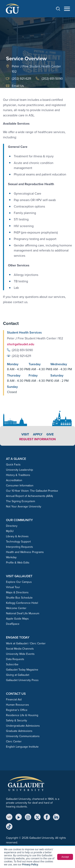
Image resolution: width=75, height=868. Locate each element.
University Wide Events (20, 654)
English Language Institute (22, 747)
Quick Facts (13, 465)
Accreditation (14, 480)
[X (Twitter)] (37, 817)
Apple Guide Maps (17, 619)
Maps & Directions (17, 592)
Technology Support (18, 542)
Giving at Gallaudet (18, 675)
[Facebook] (47, 817)
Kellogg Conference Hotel (22, 603)
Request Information (37, 439)
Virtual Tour (13, 587)
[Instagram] (28, 817)
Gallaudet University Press (22, 680)
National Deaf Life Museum (23, 613)
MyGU (10, 531)
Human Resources (17, 705)
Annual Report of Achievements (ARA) (29, 496)
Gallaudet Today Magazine (22, 670)
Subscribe (12, 664)
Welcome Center (16, 608)
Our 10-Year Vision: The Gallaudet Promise (32, 491)
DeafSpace (13, 624)
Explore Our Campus (19, 582)
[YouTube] (19, 817)
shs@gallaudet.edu (21, 344)
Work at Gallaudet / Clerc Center (26, 643)
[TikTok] (9, 826)
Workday (11, 557)
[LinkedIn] (56, 817)
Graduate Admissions (19, 731)
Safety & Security (16, 720)
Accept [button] (65, 857)
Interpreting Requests (19, 547)
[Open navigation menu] (67, 9)
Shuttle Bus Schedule (19, 598)
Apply (38, 434)
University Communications (23, 736)
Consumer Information (20, 486)
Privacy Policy (30, 864)
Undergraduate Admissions (23, 726)
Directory (12, 526)
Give (50, 434)
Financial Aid (14, 700)
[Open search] (60, 9)
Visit (25, 434)
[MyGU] (9, 817)
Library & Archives (17, 536)
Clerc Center (14, 741)
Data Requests (15, 659)
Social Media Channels (20, 649)
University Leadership (19, 470)
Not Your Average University (24, 507)
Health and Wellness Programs (25, 552)
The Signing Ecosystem (20, 501)
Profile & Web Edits (18, 563)
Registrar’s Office (17, 710)
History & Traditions (18, 475)
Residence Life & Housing (22, 715)
